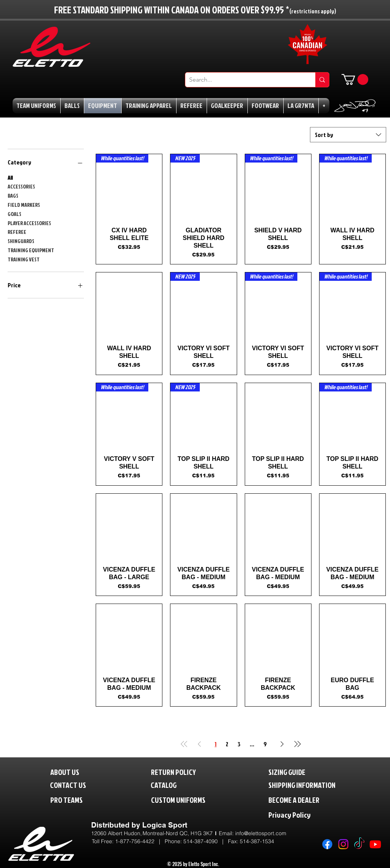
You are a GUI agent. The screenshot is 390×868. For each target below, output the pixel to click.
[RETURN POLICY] (186, 772)
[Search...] (244, 80)
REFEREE (17, 231)
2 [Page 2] (227, 744)
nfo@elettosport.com (261, 833)
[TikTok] (359, 844)
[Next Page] (282, 744)
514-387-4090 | (206, 841)
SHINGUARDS (21, 241)
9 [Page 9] (265, 744)
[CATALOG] (169, 785)
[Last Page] (297, 744)
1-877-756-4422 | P (142, 841)
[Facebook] (327, 844)
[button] (355, 80)
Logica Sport (165, 825)
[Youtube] (375, 844)
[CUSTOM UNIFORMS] (189, 800)
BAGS (13, 195)
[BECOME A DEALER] (305, 800)
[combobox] (348, 135)
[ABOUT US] (71, 772)
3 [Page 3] (239, 744)
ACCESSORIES (21, 186)
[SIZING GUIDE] (295, 772)
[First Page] (184, 744)
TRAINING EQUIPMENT (31, 250)
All (10, 177)
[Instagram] (343, 844)
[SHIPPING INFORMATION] (316, 785)
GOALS (14, 213)
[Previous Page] (199, 744)
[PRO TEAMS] (73, 800)
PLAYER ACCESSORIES (29, 223)
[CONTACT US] (74, 785)
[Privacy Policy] (305, 814)
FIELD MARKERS (24, 204)
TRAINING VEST (24, 259)
